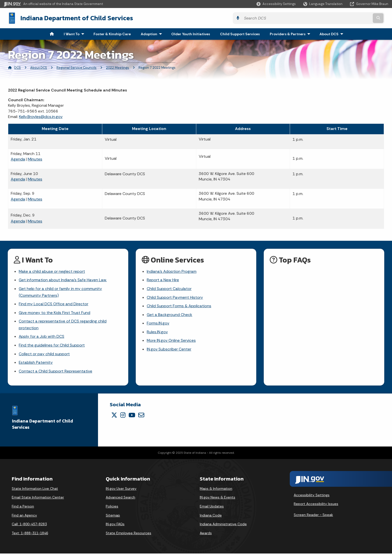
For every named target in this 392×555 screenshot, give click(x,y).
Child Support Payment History (175, 297)
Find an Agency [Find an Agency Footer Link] (24, 516)
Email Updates (212, 508)
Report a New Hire (163, 280)
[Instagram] (123, 416)
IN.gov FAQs (115, 525)
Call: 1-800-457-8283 (29, 525)
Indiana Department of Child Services (73, 18)
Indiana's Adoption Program (172, 271)
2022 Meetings (117, 67)
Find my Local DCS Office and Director (54, 304)
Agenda (18, 159)
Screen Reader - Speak (313, 516)
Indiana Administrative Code (223, 525)
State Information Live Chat (35, 490)
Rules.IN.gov (157, 333)
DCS (17, 67)
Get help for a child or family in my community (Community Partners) (60, 292)
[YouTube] (132, 416)
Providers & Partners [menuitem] (291, 33)
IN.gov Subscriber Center (169, 350)
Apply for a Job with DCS (42, 337)
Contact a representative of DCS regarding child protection (63, 325)
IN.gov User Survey (121, 490)
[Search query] (341, 18)
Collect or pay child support (44, 355)
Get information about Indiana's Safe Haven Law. (63, 280)
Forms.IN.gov (158, 324)
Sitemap (113, 516)
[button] (276, 4)
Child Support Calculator (169, 289)
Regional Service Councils (76, 67)
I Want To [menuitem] (75, 33)
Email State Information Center (38, 499)
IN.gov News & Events (217, 499)
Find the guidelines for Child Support (52, 346)
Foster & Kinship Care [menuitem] (112, 33)
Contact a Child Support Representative (55, 373)
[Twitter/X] (114, 416)
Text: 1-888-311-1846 (30, 534)
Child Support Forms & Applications (179, 306)
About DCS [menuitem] (332, 33)
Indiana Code (211, 516)
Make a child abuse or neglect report (52, 271)
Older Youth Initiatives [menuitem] (191, 33)
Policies (112, 508)
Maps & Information (216, 490)
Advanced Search (120, 499)
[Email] (141, 416)
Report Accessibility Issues (316, 505)
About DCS (39, 67)
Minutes (35, 159)
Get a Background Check (169, 315)
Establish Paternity (36, 364)
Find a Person (23, 508)
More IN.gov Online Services (171, 341)
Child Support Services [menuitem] (240, 33)
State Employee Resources (128, 534)
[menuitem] (52, 33)
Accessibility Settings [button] (312, 496)
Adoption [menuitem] (152, 33)
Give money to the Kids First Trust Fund (54, 313)
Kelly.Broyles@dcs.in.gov (41, 116)
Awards (206, 534)
